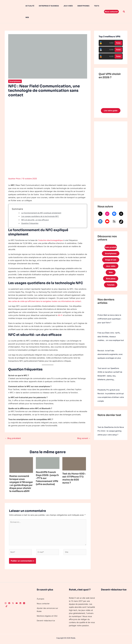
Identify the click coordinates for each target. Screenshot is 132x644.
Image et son (111, 261)
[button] (111, 12)
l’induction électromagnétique (51, 240)
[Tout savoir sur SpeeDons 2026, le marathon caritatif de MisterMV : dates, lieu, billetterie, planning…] (98, 369)
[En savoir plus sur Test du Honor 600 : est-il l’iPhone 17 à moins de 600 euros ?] (74, 464)
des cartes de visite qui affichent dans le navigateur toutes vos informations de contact (46, 301)
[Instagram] (6, 605)
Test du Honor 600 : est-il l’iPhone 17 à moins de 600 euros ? (74, 478)
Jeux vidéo (64, 6)
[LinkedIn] (20, 605)
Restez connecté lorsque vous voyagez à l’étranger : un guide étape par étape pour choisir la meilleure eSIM (21, 484)
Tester (118, 43)
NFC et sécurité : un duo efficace (36, 220)
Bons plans (111, 281)
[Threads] (24, 605)
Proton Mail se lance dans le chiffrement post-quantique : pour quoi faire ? (110, 321)
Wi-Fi (60, 315)
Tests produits (111, 248)
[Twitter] (13, 605)
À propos (41, 600)
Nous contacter (43, 605)
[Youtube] (17, 605)
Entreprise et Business (46, 6)
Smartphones (78, 6)
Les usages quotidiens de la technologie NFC (41, 216)
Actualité (28, 6)
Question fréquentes (30, 223)
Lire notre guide (111, 111)
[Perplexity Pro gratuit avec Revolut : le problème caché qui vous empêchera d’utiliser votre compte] (98, 390)
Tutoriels (111, 287)
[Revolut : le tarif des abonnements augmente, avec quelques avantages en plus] (98, 351)
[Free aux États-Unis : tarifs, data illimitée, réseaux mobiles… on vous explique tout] (98, 330)
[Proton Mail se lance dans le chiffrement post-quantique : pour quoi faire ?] (98, 312)
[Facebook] (9, 605)
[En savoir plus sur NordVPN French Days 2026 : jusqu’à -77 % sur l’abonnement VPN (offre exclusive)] (48, 463)
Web (25, 17)
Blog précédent (13, 438)
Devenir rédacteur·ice (46, 622)
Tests (91, 6)
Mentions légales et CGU (48, 618)
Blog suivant (84, 438)
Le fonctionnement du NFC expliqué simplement (42, 213)
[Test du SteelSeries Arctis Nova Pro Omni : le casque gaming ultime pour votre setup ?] (98, 427)
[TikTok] (6, 608)
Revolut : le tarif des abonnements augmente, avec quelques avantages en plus (111, 360)
